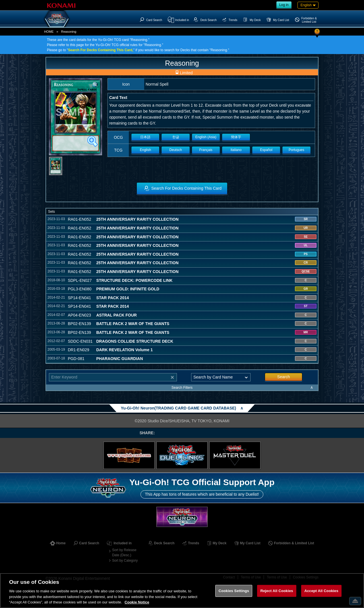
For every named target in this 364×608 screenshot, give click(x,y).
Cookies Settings (234, 591)
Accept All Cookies (321, 591)
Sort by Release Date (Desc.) (124, 553)
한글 (176, 137)
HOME (49, 32)
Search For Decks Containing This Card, (101, 50)
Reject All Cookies (277, 591)
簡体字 (236, 137)
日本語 (145, 137)
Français (206, 150)
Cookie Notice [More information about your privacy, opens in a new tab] (137, 602)
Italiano (236, 150)
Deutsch (176, 150)
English (145, 150)
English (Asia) (206, 137)
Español (266, 150)
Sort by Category (125, 561)
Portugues (296, 150)
